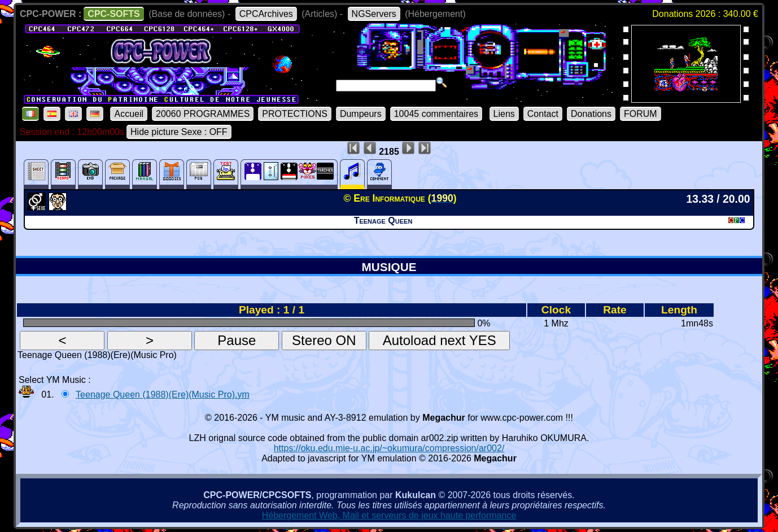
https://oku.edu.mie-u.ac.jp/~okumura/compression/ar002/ (389, 448)
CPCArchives (266, 14)
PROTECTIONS (295, 114)
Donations (591, 114)
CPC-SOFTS (113, 14)
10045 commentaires (436, 114)
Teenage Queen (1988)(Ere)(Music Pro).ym (163, 394)
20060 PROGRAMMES (203, 114)
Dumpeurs (361, 114)
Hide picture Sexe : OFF (179, 132)
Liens (504, 114)
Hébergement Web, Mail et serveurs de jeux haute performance (389, 515)
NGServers (374, 14)
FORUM (641, 114)
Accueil (129, 114)
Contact (543, 114)
